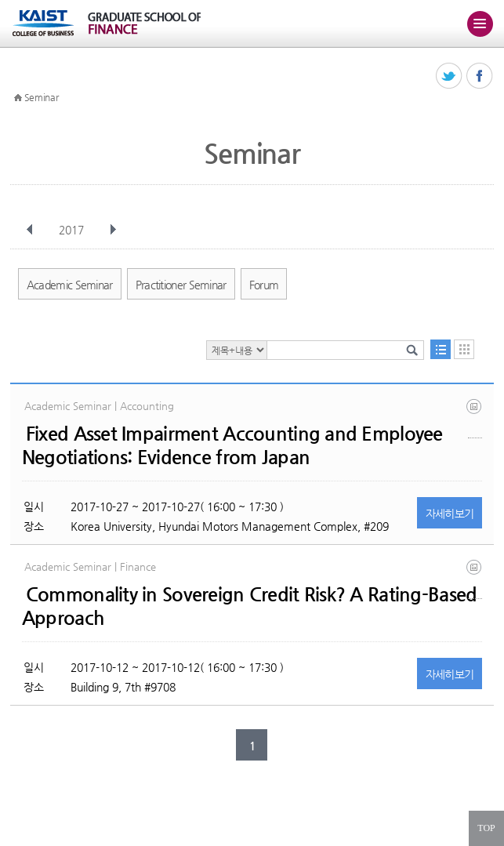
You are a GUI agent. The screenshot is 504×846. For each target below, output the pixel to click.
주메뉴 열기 (480, 24)
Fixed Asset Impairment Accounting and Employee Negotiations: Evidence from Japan (232, 445)
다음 (113, 230)
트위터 (450, 76)
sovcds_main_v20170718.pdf (475, 579)
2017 (73, 230)
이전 (30, 230)
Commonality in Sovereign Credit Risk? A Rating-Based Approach (250, 606)
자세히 (450, 514)
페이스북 (480, 76)
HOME (18, 98)
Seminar (42, 97)
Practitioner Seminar (181, 285)
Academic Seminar (70, 285)
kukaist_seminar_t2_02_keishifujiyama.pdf (475, 418)
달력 (464, 349)
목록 (441, 349)
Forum (264, 285)
